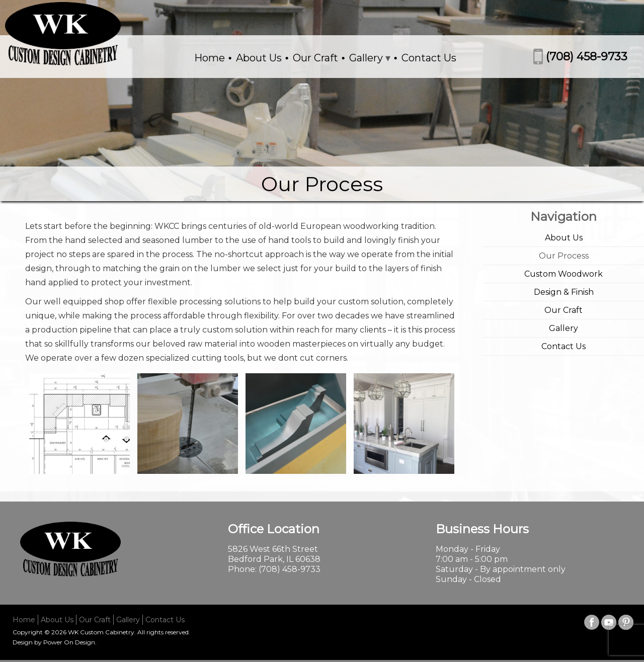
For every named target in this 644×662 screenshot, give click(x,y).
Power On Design (69, 642)
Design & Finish (564, 292)
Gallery (366, 58)
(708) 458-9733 (587, 57)
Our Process (564, 256)
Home (210, 58)
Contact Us (429, 58)
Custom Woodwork (563, 274)
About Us (259, 58)
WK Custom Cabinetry (101, 632)
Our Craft (315, 58)
